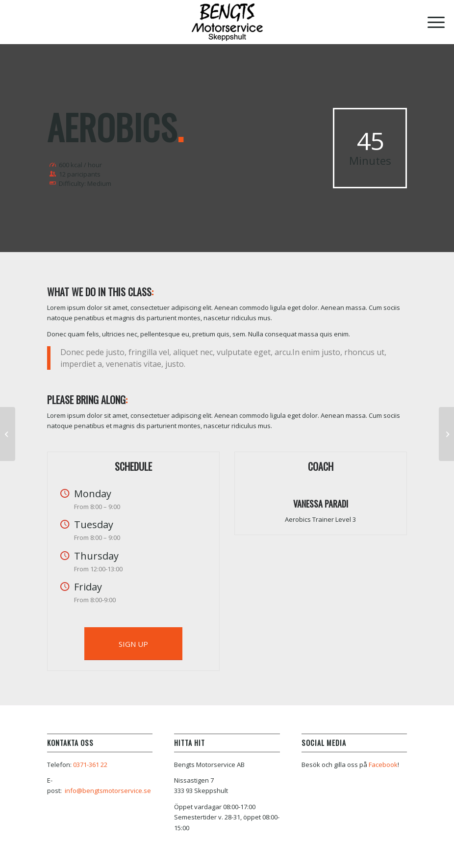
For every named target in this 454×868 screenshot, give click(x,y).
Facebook (383, 765)
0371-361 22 (90, 765)
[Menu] (431, 22)
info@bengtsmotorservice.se (108, 791)
